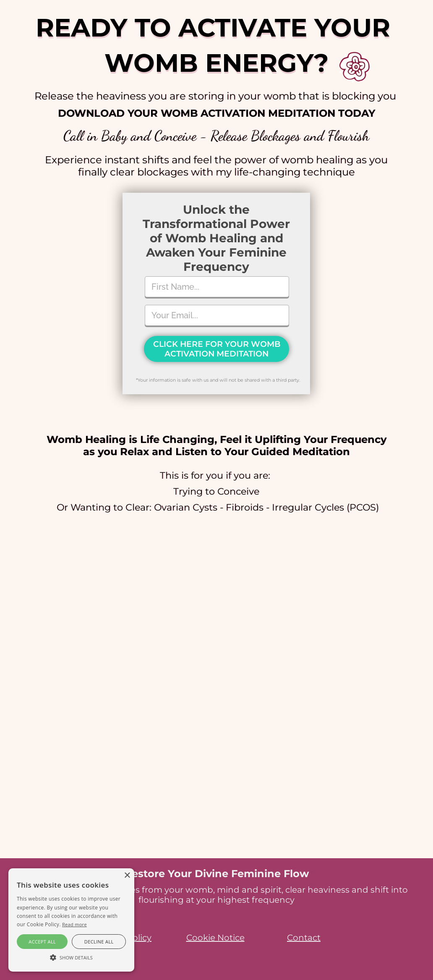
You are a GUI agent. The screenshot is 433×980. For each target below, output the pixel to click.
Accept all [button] (42, 942)
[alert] (71, 920)
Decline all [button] (99, 942)
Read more (74, 924)
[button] (71, 957)
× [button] (127, 876)
